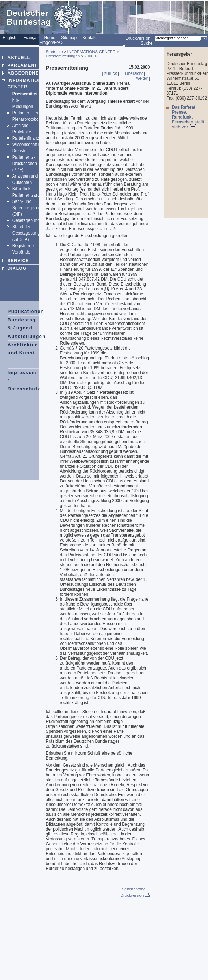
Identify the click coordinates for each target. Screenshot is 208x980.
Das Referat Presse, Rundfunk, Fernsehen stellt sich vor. (188, 117)
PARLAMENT (23, 65)
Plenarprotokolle (28, 119)
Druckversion (138, 38)
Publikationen (26, 311)
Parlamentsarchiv (29, 195)
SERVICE (18, 261)
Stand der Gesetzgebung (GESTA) (26, 233)
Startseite (54, 52)
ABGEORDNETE (27, 73)
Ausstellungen (27, 336)
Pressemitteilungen (32, 94)
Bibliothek (21, 189)
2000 (89, 56)
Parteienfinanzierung (32, 138)
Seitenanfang (136, 889)
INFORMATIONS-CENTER (92, 52)
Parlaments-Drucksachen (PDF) (25, 164)
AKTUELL (19, 58)
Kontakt (90, 38)
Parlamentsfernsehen (32, 113)
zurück (110, 73)
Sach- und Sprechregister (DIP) (26, 208)
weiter (142, 78)
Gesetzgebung (26, 220)
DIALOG (17, 268)
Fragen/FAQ (51, 43)
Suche (147, 43)
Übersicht (134, 73)
